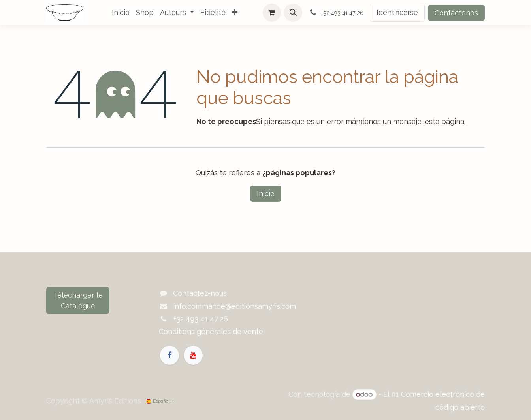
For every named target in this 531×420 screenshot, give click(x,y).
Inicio (266, 194)
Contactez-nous (200, 293)
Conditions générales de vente (211, 331)
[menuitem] (121, 13)
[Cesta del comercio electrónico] (272, 13)
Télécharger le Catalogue (78, 300)
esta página (444, 121)
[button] (293, 13)
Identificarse (397, 12)
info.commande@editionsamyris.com (234, 306)
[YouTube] (193, 355)
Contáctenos (456, 13)
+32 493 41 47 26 (201, 319)
